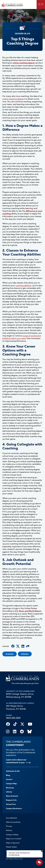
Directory (10, 788)
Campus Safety (12, 835)
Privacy (9, 826)
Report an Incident (14, 839)
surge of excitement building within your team (22, 337)
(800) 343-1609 (13, 718)
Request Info (11, 800)
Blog (8, 775)
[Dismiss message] (42, 851)
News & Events (12, 796)
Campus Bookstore (14, 808)
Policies (9, 830)
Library (9, 792)
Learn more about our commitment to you (16, 761)
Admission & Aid (13, 771)
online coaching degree (13, 99)
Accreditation (12, 818)
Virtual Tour (11, 804)
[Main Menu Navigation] (41, 4)
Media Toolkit (11, 847)
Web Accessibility (13, 822)
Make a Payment (13, 843)
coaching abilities (23, 286)
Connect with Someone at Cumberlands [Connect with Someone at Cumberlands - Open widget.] (19, 854)
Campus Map (11, 784)
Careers (9, 779)
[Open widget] (39, 862)
